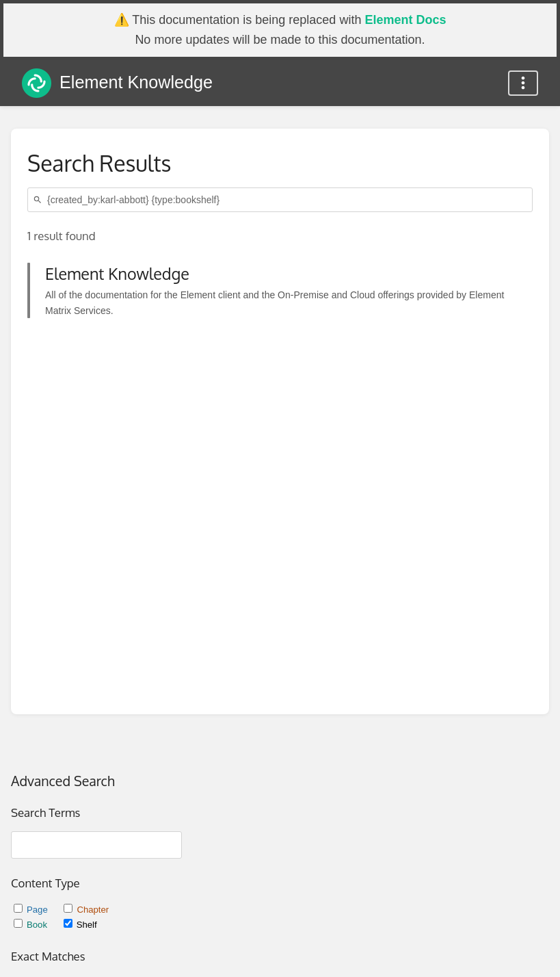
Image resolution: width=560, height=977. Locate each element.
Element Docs (405, 20)
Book (32, 925)
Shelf (80, 925)
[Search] (40, 200)
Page (32, 910)
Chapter (86, 910)
